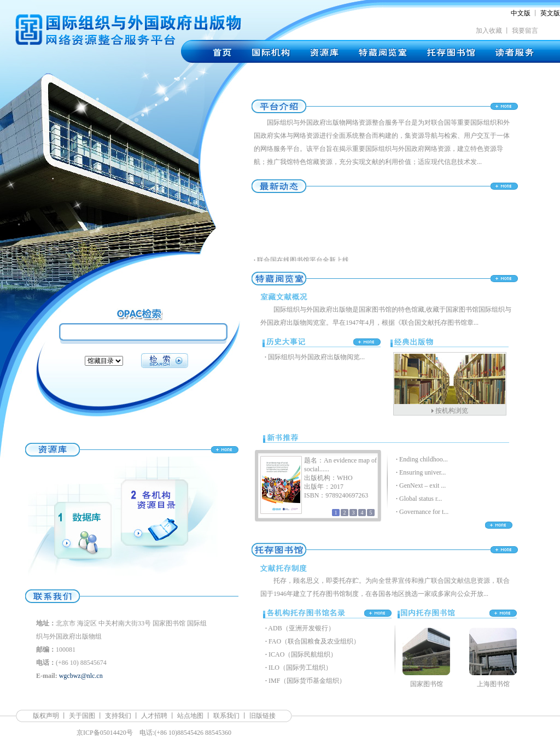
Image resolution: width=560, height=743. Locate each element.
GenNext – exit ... (422, 485)
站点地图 (190, 716)
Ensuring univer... (422, 472)
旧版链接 (262, 716)
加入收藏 (489, 31)
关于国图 (82, 716)
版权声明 (46, 716)
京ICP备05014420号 (105, 733)
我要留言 (525, 31)
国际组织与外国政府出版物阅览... (316, 357)
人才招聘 (154, 716)
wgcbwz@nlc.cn (81, 676)
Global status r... (421, 499)
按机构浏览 (452, 411)
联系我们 (226, 716)
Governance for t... (424, 512)
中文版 (521, 13)
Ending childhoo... (424, 459)
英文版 (550, 13)
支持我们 (118, 716)
